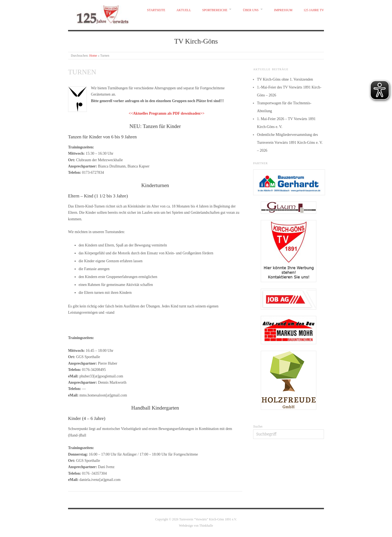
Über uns (251, 10)
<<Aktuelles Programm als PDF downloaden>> (167, 113)
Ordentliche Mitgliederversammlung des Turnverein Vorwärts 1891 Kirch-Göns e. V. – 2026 (290, 143)
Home (93, 56)
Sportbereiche (215, 10)
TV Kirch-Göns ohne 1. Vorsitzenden (285, 79)
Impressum (283, 10)
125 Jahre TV (314, 10)
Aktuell (184, 10)
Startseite (156, 10)
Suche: (258, 426)
